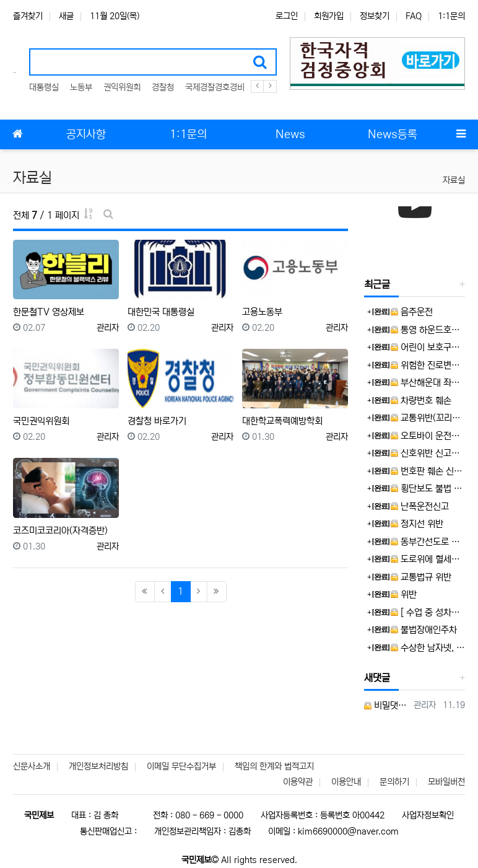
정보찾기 (375, 16)
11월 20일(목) (115, 16)
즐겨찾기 (28, 16)
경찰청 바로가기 (157, 421)
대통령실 (44, 87)
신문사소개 (32, 766)
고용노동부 (262, 312)
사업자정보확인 (428, 815)
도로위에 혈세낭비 (428, 559)
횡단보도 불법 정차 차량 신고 (428, 489)
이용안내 (346, 782)
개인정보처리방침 (98, 766)
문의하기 (394, 782)
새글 (66, 16)
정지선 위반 (417, 524)
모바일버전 (446, 782)
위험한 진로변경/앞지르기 (428, 365)
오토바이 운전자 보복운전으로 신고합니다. (428, 436)
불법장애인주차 (424, 630)
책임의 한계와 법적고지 (274, 766)
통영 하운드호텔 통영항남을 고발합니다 (428, 330)
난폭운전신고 (420, 506)
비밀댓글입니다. (387, 705)
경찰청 (163, 87)
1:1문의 (451, 16)
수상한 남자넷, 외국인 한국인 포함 (428, 648)
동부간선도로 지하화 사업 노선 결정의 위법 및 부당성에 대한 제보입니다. (428, 542)
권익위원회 (122, 87)
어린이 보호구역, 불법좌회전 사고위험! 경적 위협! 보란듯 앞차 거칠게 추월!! (428, 347)
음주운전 (412, 312)
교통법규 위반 (421, 577)
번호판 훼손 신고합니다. (428, 471)
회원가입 (329, 16)
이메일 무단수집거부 (181, 766)
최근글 (377, 284)
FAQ (414, 16)
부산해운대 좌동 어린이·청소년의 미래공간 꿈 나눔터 (428, 383)
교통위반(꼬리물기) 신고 (428, 418)
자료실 (454, 180)
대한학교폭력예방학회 (282, 421)
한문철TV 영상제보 (49, 312)
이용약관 (298, 782)
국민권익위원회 (41, 421)
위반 (404, 594)
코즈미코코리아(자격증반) (60, 531)
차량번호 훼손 (421, 401)
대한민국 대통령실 (161, 312)
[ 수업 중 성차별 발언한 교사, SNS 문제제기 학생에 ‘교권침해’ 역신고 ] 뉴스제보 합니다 (428, 612)
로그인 (287, 16)
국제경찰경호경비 (215, 87)
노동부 (81, 87)
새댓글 (377, 678)
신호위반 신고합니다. (428, 453)
